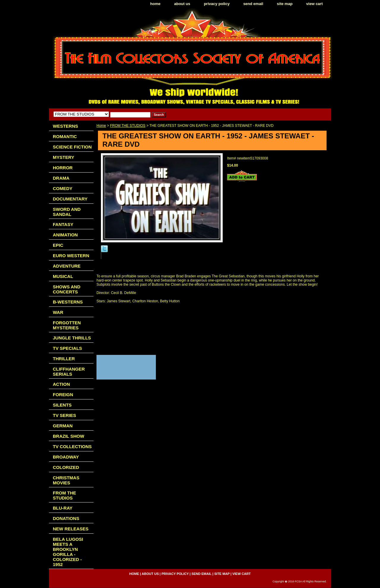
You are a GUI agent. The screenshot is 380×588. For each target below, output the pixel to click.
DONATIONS (66, 518)
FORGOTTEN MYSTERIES (67, 325)
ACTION (61, 384)
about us (182, 4)
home (155, 4)
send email (253, 4)
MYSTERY (64, 157)
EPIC (58, 245)
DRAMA (61, 178)
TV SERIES (64, 415)
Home (101, 126)
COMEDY (63, 188)
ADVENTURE (67, 266)
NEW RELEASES (71, 529)
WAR (58, 312)
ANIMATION (65, 235)
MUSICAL (63, 276)
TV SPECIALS (67, 348)
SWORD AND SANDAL (67, 212)
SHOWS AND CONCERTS (67, 289)
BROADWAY (66, 457)
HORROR (63, 168)
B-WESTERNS (68, 302)
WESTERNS (65, 126)
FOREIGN (63, 395)
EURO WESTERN (71, 256)
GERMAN (63, 426)
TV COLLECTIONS (72, 446)
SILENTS (62, 405)
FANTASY (63, 224)
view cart (314, 4)
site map (285, 4)
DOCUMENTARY (70, 199)
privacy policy (217, 4)
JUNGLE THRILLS (72, 338)
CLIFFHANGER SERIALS (69, 372)
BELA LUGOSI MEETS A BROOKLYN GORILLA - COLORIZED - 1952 (68, 552)
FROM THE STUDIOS (128, 126)
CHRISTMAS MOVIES (66, 480)
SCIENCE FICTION (72, 147)
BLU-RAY (63, 508)
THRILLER (64, 359)
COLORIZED (66, 467)
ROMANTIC (65, 136)
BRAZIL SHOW (69, 436)
